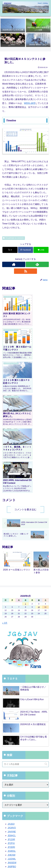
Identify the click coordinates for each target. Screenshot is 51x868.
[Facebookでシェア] (26, 250)
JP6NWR (12, 774)
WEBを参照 (30, 103)
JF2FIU (11, 739)
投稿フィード (10, 822)
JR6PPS (12, 790)
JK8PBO (12, 763)
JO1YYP (12, 767)
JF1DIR (11, 736)
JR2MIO (12, 782)
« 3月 (5, 519)
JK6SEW (12, 759)
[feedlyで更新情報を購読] (37, 264)
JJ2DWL (12, 755)
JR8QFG (12, 798)
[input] (26, 660)
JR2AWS (12, 778)
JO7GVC (12, 770)
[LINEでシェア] (41, 250)
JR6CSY (12, 786)
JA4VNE (12, 728)
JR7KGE (12, 794)
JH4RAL (12, 747)
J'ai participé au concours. (14, 238)
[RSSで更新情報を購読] (26, 271)
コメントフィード (12, 827)
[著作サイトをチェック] (14, 264)
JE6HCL (12, 732)
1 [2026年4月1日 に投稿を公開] (26, 500)
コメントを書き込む (25, 406)
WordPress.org (10, 832)
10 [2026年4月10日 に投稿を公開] (39, 503)
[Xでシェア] (10, 250)
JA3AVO (12, 724)
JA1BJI (11, 720)
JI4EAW (11, 751)
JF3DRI (11, 743)
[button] (44, 459)
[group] (17, 460)
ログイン (7, 816)
